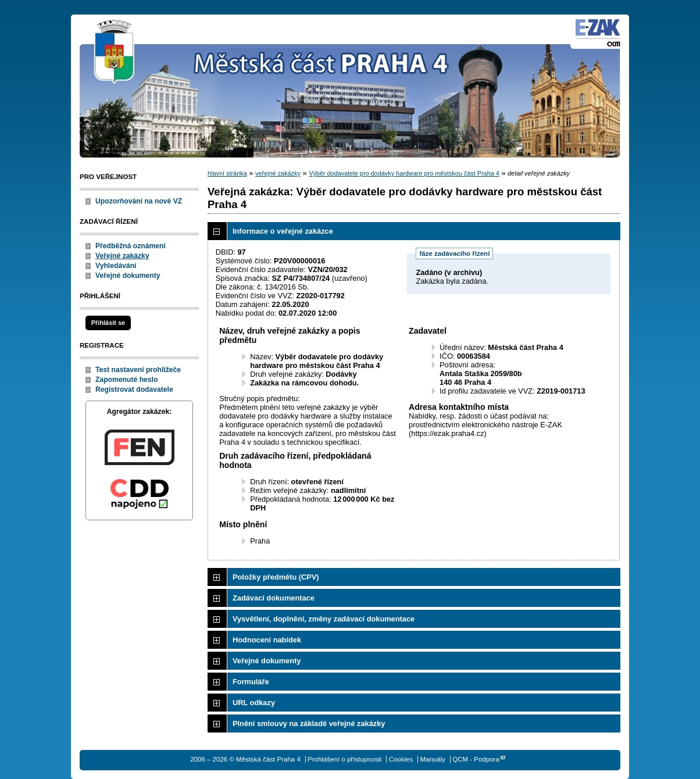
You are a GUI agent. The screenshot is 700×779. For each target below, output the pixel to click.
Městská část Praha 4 (115, 52)
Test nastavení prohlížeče (138, 370)
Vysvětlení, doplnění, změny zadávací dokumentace (324, 619)
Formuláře (251, 682)
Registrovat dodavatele (134, 389)
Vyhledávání (116, 266)
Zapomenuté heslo (126, 380)
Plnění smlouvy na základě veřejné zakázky (309, 723)
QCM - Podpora (476, 759)
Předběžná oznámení (131, 246)
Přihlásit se (108, 323)
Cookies (401, 759)
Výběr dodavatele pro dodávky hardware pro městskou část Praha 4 (404, 173)
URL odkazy (254, 703)
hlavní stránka (227, 173)
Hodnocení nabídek (267, 640)
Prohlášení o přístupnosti (344, 759)
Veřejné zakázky (122, 256)
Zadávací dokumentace (274, 598)
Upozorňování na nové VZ (139, 201)
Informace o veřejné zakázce (283, 231)
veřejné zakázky (278, 173)
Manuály (433, 759)
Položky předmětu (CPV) (276, 577)
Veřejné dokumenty (128, 276)
